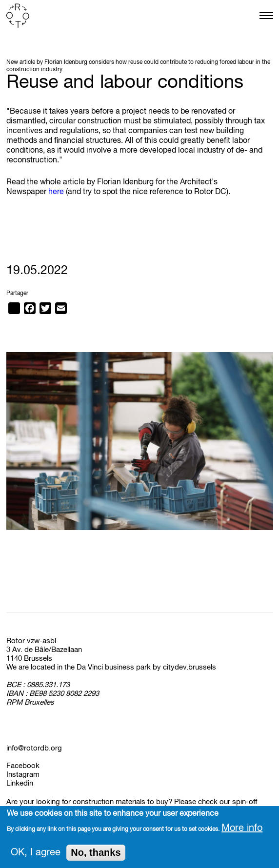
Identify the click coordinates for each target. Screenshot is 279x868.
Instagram (23, 775)
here (56, 192)
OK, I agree (36, 855)
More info (242, 830)
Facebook (23, 766)
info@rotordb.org (34, 748)
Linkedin (20, 783)
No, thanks (96, 854)
